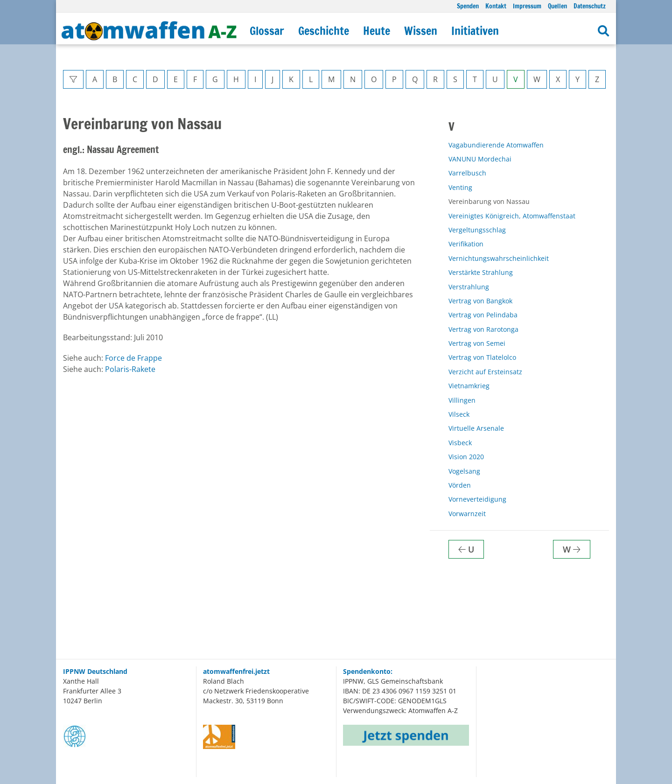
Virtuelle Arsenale (476, 428)
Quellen (557, 6)
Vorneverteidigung (477, 499)
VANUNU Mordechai (480, 159)
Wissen (421, 31)
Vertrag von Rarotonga (483, 329)
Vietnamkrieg (469, 386)
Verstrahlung (469, 287)
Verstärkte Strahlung (481, 272)
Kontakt (496, 6)
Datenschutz (590, 6)
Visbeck (460, 443)
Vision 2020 (466, 457)
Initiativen (475, 31)
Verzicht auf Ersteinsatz (485, 372)
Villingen (462, 400)
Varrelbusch (467, 173)
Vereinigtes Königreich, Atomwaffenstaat (512, 216)
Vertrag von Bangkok (480, 301)
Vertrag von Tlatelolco (482, 357)
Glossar (267, 31)
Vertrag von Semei (477, 343)
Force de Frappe (133, 358)
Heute (377, 31)
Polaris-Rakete (130, 369)
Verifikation (466, 244)
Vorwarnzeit (467, 514)
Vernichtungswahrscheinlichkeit (499, 258)
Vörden (460, 485)
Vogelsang (464, 471)
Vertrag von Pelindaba (483, 315)
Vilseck (459, 414)
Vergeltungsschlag (477, 230)
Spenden (468, 6)
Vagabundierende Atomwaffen (496, 145)
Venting (460, 187)
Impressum (527, 6)
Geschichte (324, 31)
